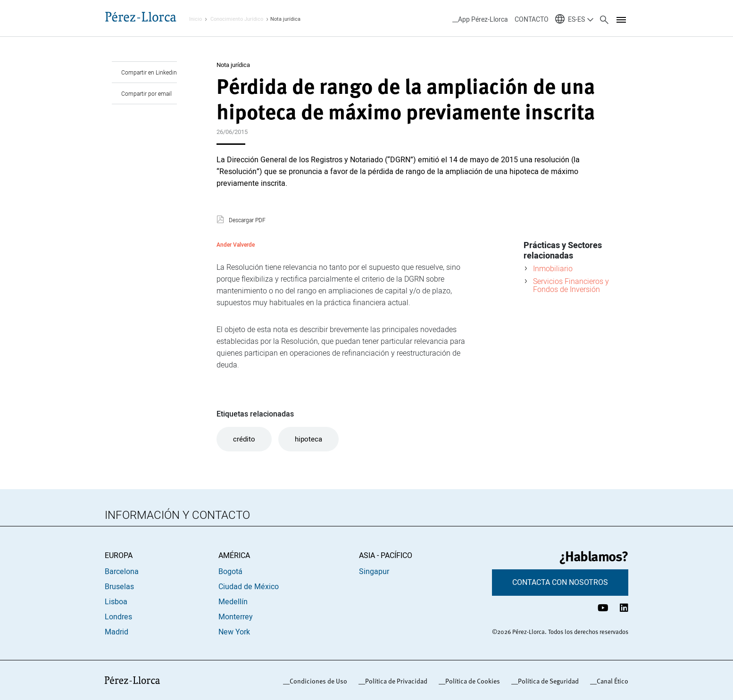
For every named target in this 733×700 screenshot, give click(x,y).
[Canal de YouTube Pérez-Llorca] (603, 608)
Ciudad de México (249, 587)
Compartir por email (146, 94)
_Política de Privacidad (395, 681)
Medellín (233, 602)
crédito (244, 439)
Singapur (374, 572)
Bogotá (230, 572)
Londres (118, 617)
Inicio (196, 19)
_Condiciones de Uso (317, 681)
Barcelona (122, 572)
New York (234, 632)
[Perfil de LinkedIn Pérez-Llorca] (624, 608)
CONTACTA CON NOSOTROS (560, 583)
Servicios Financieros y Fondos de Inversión (571, 285)
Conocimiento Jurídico (237, 19)
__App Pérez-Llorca (480, 20)
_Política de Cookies (471, 681)
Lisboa (116, 602)
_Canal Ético (611, 681)
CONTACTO (532, 20)
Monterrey (236, 617)
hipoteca (308, 439)
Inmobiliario (553, 268)
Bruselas (119, 587)
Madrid (117, 632)
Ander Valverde (236, 245)
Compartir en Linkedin (149, 72)
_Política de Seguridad (547, 681)
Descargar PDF (247, 220)
